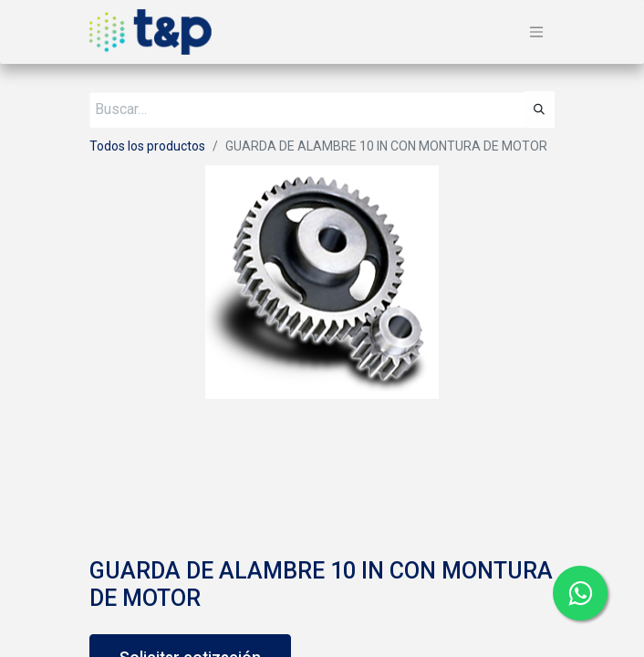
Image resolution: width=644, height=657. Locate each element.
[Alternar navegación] (536, 32)
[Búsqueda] (539, 109)
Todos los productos (147, 146)
